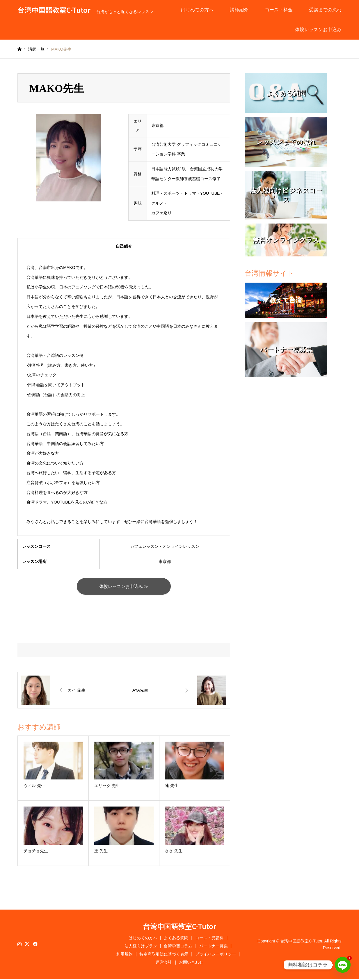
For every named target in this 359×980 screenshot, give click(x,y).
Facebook (35, 945)
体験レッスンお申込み (318, 30)
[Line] (343, 965)
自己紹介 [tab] (124, 246)
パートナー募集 (214, 947)
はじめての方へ (197, 10)
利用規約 (125, 955)
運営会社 (164, 963)
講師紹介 (239, 10)
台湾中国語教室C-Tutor (180, 927)
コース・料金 (279, 10)
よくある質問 (176, 939)
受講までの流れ (325, 10)
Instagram (19, 945)
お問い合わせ (191, 963)
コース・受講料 (209, 939)
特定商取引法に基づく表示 (164, 955)
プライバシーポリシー (216, 955)
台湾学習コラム (178, 947)
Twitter (27, 945)
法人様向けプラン (141, 947)
